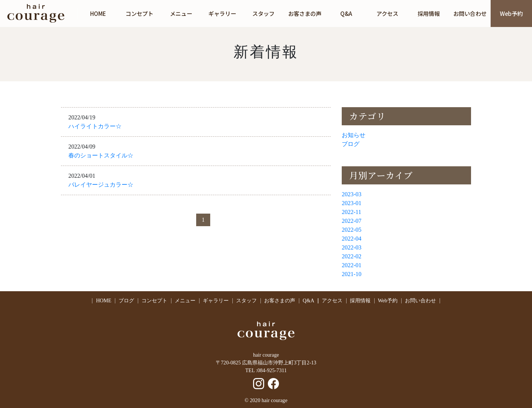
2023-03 (352, 194)
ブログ (351, 144)
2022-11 (352, 212)
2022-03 (352, 247)
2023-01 (352, 203)
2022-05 (352, 230)
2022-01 (352, 265)
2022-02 (352, 256)
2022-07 (352, 221)
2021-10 (352, 274)
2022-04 (352, 239)
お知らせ (354, 135)
